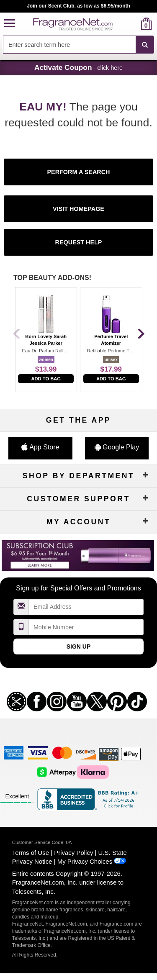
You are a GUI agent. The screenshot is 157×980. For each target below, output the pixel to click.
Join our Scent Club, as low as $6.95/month (78, 6)
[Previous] (17, 334)
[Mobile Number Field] (86, 627)
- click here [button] (78, 67)
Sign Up (79, 646)
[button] (10, 24)
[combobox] (78, 45)
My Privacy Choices (85, 861)
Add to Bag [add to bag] (46, 379)
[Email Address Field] (86, 607)
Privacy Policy (73, 853)
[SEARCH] (145, 45)
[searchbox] (69, 45)
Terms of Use (31, 853)
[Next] (140, 334)
